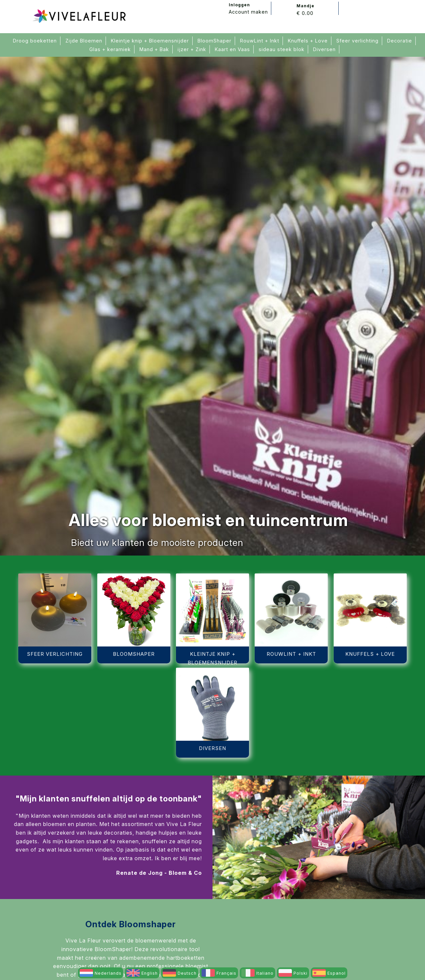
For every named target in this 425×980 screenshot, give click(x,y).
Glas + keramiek (110, 49)
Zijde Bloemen (84, 41)
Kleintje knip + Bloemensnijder (150, 41)
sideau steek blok (282, 49)
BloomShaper (214, 41)
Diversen (324, 49)
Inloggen (239, 5)
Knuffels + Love (308, 41)
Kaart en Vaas (232, 49)
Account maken (248, 12)
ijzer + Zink (192, 49)
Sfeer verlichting (357, 41)
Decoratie (400, 41)
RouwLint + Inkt (260, 41)
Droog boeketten (35, 41)
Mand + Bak (154, 49)
